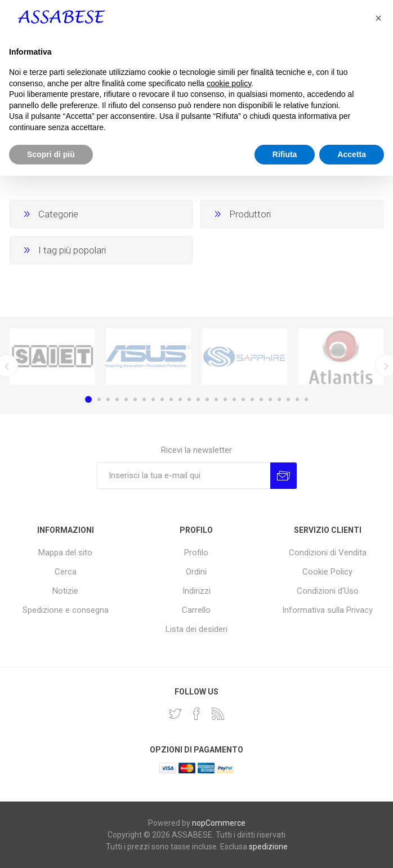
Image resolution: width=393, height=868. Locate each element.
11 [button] (180, 399)
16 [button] (225, 399)
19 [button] (252, 399)
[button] (378, 710)
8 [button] (153, 399)
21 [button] (270, 399)
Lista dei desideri (196, 629)
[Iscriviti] (184, 476)
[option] (52, 357)
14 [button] (207, 399)
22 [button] (279, 399)
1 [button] (88, 399)
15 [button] (216, 399)
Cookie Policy (327, 572)
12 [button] (189, 399)
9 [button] (162, 399)
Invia (283, 476)
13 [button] (198, 399)
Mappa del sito (65, 553)
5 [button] (126, 399)
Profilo (196, 553)
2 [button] (99, 399)
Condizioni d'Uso (328, 591)
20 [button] (261, 399)
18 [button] (243, 399)
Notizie (65, 591)
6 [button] (135, 399)
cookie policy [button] (229, 775)
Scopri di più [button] (51, 846)
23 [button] (288, 399)
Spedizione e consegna (66, 610)
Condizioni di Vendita (328, 553)
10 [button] (171, 399)
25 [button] (306, 399)
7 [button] (144, 399)
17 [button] (234, 399)
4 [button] (117, 399)
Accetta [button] (352, 846)
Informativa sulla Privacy (327, 610)
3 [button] (108, 399)
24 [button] (297, 399)
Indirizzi (196, 591)
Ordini (196, 572)
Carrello (196, 610)
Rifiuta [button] (285, 846)
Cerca (66, 572)
